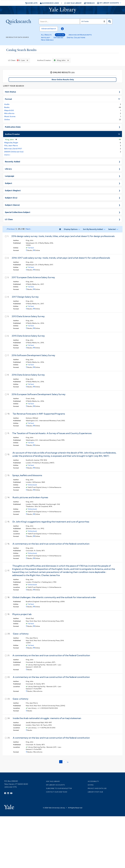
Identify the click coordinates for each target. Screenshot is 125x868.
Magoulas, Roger (11, 143)
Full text (31, 248)
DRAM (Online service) (14, 152)
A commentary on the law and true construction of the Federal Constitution (51, 655)
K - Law (21, 60)
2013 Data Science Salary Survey (28, 316)
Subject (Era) (11, 198)
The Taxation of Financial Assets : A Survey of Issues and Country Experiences (52, 433)
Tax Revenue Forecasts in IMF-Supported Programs (39, 414)
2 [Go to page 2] (64, 762)
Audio (7, 104)
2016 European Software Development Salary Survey (38, 394)
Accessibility (93, 781)
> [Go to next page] (68, 762)
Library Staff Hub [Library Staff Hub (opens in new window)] (95, 792)
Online (7, 120)
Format (8, 99)
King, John (59, 60)
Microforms (9, 113)
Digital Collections (76, 37)
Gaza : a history (21, 634)
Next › (28, 229)
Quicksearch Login (49, 3)
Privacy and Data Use (97, 788)
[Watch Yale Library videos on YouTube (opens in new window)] (11, 793)
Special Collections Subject (18, 212)
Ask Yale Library (73, 3)
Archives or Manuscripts (80, 35)
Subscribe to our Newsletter (59, 788)
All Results (46, 35)
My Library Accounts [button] (108, 3)
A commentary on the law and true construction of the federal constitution (51, 544)
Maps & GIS (9, 110)
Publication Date (13, 127)
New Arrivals (47, 40)
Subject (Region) (13, 190)
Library (8, 169)
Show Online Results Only (63, 80)
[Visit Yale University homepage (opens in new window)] (9, 806)
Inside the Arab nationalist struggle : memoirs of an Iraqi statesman (47, 718)
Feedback (89, 3)
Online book (32, 485)
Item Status (10, 92)
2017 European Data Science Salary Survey (33, 277)
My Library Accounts (55, 785)
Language (10, 176)
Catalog (60, 35)
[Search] (59, 21)
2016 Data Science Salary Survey (28, 375)
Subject (8, 183)
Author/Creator (12, 134)
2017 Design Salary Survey (25, 297)
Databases (58, 37)
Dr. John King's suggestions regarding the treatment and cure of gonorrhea (51, 522)
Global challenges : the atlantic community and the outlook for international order (54, 597)
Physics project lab (22, 614)
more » (7, 155)
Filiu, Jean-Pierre (11, 146)
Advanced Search (49, 29)
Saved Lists (31, 3)
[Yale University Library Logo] (63, 10)
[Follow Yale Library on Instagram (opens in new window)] (8, 793)
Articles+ (46, 37)
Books (7, 107)
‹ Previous (19, 229)
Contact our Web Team (57, 792)
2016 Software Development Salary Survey (33, 355)
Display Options (71, 229)
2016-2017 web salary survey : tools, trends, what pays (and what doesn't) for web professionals (61, 258)
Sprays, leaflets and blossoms (27, 475)
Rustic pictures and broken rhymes (30, 497)
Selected (112, 229)
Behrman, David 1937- (13, 149)
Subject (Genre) (12, 205)
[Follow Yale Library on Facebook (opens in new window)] (5, 793)
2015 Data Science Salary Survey (28, 336)
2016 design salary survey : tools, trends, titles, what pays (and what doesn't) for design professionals (63, 236)
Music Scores (10, 116)
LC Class (9, 219)
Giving (91, 785)
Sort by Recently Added (93, 229)
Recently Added (12, 161)
